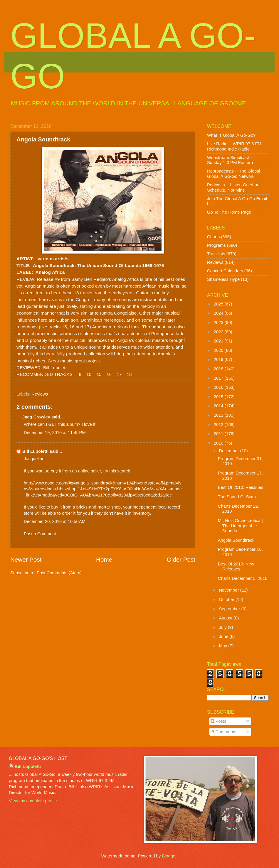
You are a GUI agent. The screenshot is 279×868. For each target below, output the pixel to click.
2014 (219, 406)
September (230, 609)
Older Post (181, 559)
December (229, 451)
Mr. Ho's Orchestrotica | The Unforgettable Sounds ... (240, 526)
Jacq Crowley (36, 417)
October (227, 600)
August (226, 618)
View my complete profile (33, 801)
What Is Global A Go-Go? (231, 135)
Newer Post (26, 559)
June (224, 636)
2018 (219, 369)
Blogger (169, 856)
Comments (223, 732)
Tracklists (216, 254)
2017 (219, 378)
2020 (219, 350)
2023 (219, 322)
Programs (216, 245)
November (229, 590)
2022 (219, 332)
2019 (219, 359)
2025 (219, 304)
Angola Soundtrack (236, 540)
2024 (219, 313)
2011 (219, 434)
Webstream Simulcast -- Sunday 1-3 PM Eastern (230, 160)
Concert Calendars (225, 271)
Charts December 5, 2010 (243, 578)
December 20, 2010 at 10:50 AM (55, 521)
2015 (219, 397)
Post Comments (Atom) (59, 573)
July (223, 627)
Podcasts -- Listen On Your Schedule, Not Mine (233, 188)
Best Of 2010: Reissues (241, 487)
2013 (219, 415)
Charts (213, 237)
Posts (218, 721)
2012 (219, 425)
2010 (219, 443)
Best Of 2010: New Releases (236, 567)
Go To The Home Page (229, 212)
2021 (219, 341)
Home (104, 559)
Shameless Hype (223, 279)
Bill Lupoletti (35, 451)
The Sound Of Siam (237, 497)
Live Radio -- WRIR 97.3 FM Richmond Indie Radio (234, 146)
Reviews (40, 394)
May (223, 646)
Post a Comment (40, 534)
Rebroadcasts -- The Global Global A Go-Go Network (234, 174)
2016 (219, 387)
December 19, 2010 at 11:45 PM (55, 433)
